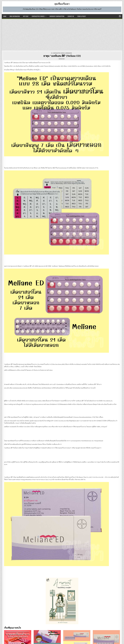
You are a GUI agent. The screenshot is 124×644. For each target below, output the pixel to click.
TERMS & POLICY (82, 16)
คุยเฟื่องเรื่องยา (62, 4)
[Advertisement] (62, 35)
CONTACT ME (71, 16)
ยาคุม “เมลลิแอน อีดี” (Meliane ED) (62, 56)
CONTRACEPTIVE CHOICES (38, 16)
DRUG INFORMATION (15, 16)
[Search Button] (120, 16)
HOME (5, 16)
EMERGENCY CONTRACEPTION (57, 16)
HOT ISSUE (26, 16)
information (69, 53)
